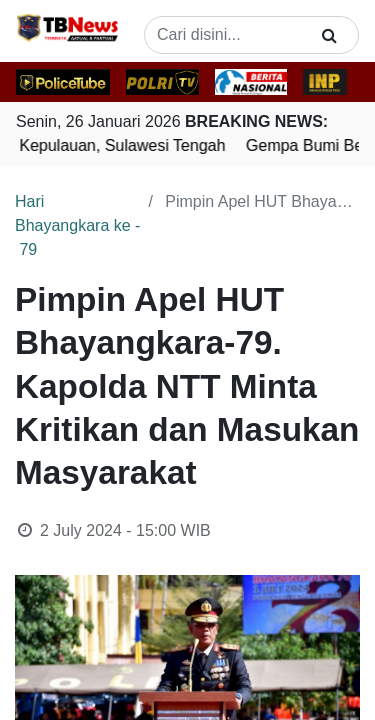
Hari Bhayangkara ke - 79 (77, 225)
